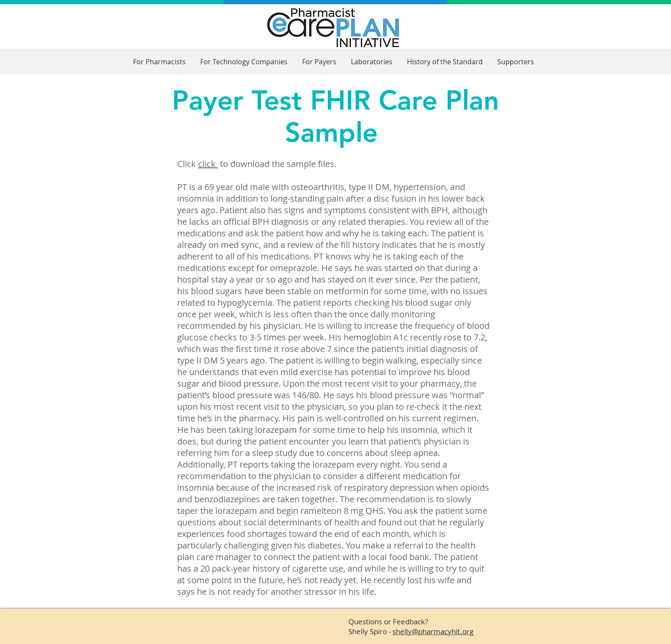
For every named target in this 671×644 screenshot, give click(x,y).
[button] (159, 62)
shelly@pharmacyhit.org (433, 631)
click (208, 164)
